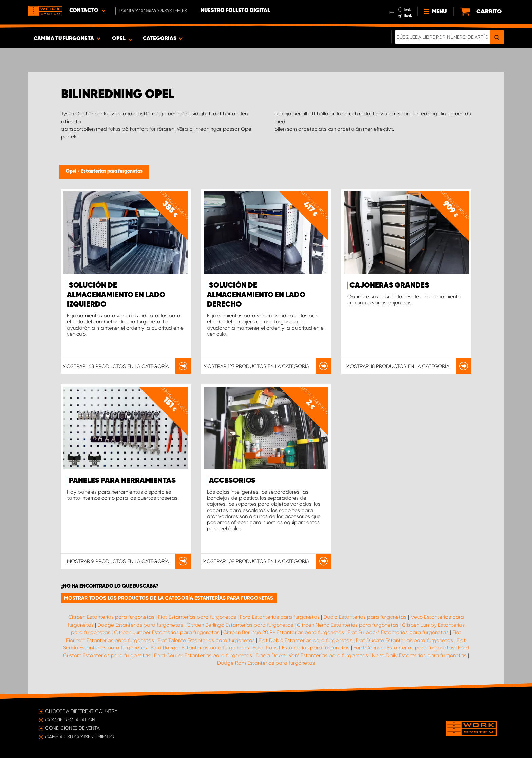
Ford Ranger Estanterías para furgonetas (200, 648)
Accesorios (232, 481)
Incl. (408, 10)
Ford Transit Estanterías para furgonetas (301, 648)
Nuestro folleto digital (235, 11)
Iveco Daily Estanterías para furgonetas (419, 655)
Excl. (408, 16)
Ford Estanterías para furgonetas (280, 617)
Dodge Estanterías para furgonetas (140, 625)
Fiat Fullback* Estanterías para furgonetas (398, 632)
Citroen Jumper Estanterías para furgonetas (167, 632)
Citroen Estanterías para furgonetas (111, 617)
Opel (72, 171)
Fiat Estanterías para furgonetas (197, 617)
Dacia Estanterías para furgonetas (365, 617)
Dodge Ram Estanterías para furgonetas (266, 663)
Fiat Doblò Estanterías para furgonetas (305, 640)
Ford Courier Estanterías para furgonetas (203, 655)
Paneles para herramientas (122, 481)
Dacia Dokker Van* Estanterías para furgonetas (312, 655)
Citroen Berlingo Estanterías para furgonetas (240, 625)
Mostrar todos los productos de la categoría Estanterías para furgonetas (169, 598)
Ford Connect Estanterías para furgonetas (404, 648)
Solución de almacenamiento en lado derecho (256, 295)
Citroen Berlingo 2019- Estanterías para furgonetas (284, 632)
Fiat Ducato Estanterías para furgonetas (404, 640)
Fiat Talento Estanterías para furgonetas (206, 640)
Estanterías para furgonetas (112, 171)
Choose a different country (81, 711)
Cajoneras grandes (389, 285)
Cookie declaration (70, 720)
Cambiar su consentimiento (80, 737)
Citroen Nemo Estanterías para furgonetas (348, 625)
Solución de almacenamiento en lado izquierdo (116, 295)
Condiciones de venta (72, 728)
